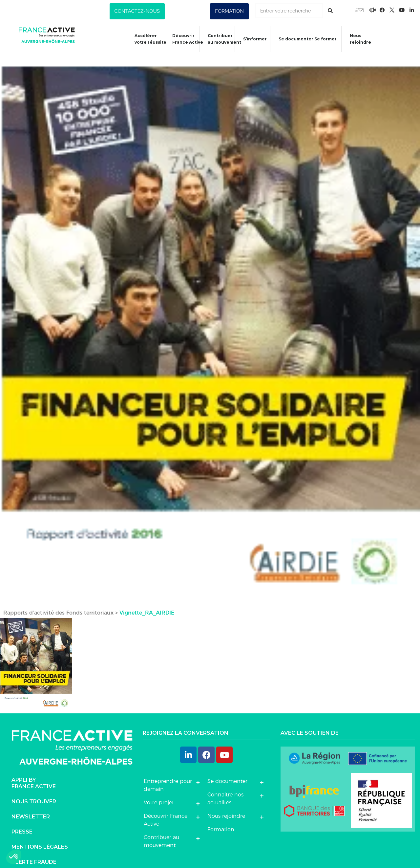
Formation (221, 821)
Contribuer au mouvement (221, 39)
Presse (22, 823)
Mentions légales (40, 838)
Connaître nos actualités (225, 790)
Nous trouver (34, 793)
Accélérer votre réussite (145, 39)
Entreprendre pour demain (168, 776)
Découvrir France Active (183, 39)
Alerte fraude (34, 853)
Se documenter (295, 40)
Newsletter (31, 808)
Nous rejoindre (361, 39)
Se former (325, 40)
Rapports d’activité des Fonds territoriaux (58, 604)
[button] (137, 11)
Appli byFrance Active (34, 774)
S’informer (252, 40)
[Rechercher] (330, 11)
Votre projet (159, 794)
